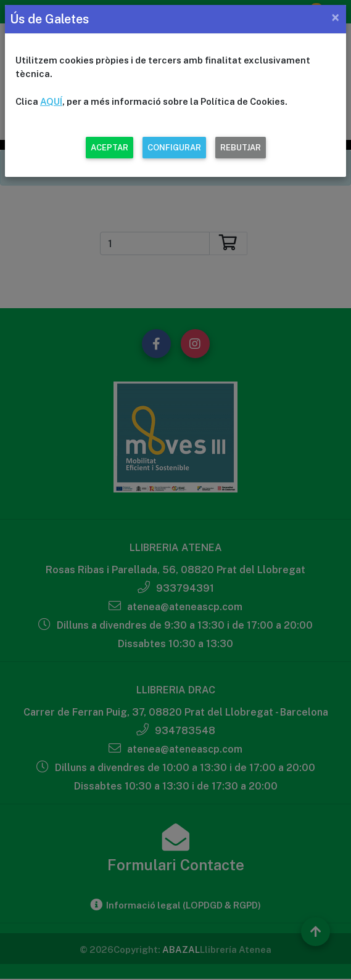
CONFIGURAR (174, 148)
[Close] (335, 17)
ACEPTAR (109, 148)
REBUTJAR (241, 148)
